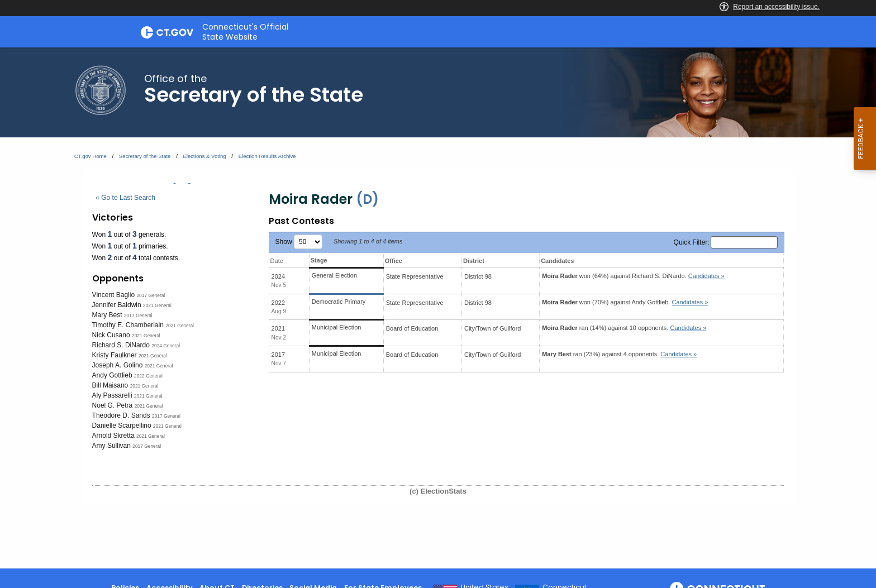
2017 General (151, 295)
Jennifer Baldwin (117, 305)
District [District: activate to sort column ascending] (474, 261)
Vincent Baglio (114, 295)
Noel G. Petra (113, 405)
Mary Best (107, 315)
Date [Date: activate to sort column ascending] (277, 261)
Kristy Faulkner (115, 355)
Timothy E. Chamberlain (128, 325)
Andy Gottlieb (112, 375)
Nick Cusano (111, 335)
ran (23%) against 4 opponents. (619, 354)
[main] (438, 308)
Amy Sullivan (111, 446)
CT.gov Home (91, 156)
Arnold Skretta (113, 436)
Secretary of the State (145, 156)
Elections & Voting (204, 156)
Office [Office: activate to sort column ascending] (394, 261)
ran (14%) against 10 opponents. (624, 328)
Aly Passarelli (112, 395)
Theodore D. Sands (121, 415)
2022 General (148, 376)
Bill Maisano (110, 385)
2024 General (166, 346)
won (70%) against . (625, 302)
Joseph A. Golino (118, 365)
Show (299, 242)
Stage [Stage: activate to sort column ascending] (319, 260)
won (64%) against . (633, 276)
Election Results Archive (267, 156)
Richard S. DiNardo (121, 345)
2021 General (157, 305)
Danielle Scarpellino (122, 426)
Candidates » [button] (706, 276)
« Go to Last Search (125, 198)
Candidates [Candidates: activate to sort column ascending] (557, 261)
